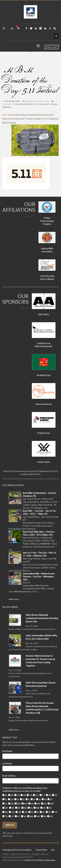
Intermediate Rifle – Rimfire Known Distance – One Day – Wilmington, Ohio (39, 577)
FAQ (53, 850)
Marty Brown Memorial (13, 119)
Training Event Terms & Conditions (17, 850)
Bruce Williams (13, 101)
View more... (14, 599)
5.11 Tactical (9, 115)
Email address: (9, 776)
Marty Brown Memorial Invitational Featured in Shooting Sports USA (42, 618)
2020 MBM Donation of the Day (29, 104)
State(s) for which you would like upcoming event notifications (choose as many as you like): (25, 789)
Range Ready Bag (38, 115)
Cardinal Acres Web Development (39, 860)
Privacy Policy (41, 850)
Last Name (7, 763)
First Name (7, 751)
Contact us (44, 471)
